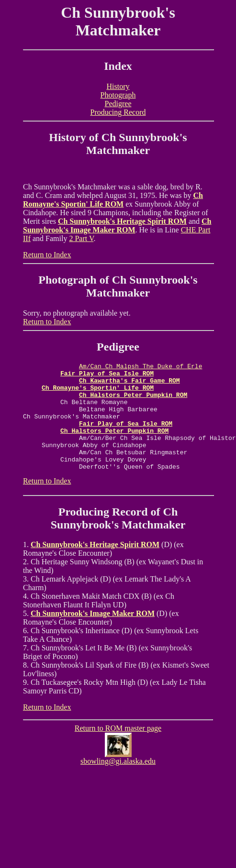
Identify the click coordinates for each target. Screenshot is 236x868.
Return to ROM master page (118, 750)
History (118, 86)
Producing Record (118, 112)
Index (118, 66)
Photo (53, 280)
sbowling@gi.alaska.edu (118, 783)
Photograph (118, 95)
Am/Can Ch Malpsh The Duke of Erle (140, 367)
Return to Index (47, 255)
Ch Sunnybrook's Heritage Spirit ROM (122, 221)
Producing (84, 533)
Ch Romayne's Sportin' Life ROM (113, 200)
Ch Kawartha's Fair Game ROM (129, 385)
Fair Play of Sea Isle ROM (107, 376)
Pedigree (118, 104)
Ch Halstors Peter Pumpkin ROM (133, 402)
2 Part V (81, 238)
